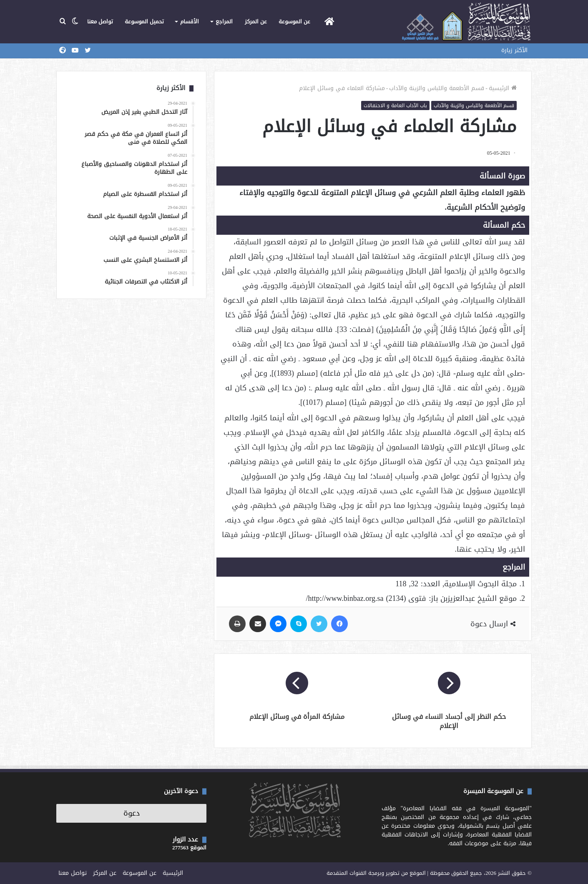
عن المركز (256, 21)
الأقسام (190, 21)
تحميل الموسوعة (144, 21)
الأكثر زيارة (514, 50)
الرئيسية (503, 88)
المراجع (224, 21)
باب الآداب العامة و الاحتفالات (395, 105)
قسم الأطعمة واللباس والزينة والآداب (437, 88)
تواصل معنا (100, 21)
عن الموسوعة (294, 21)
